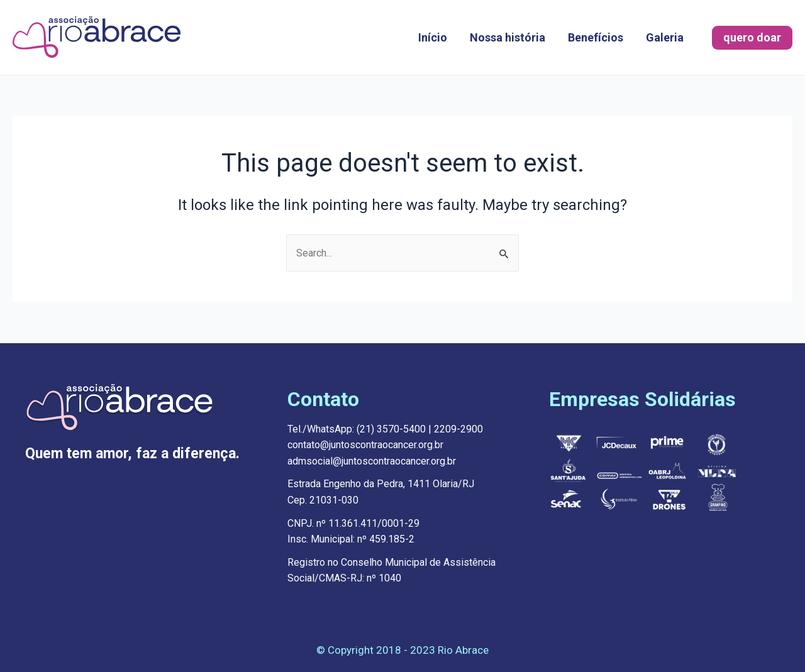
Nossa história (508, 37)
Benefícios (596, 37)
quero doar (752, 37)
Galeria (665, 37)
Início (433, 37)
